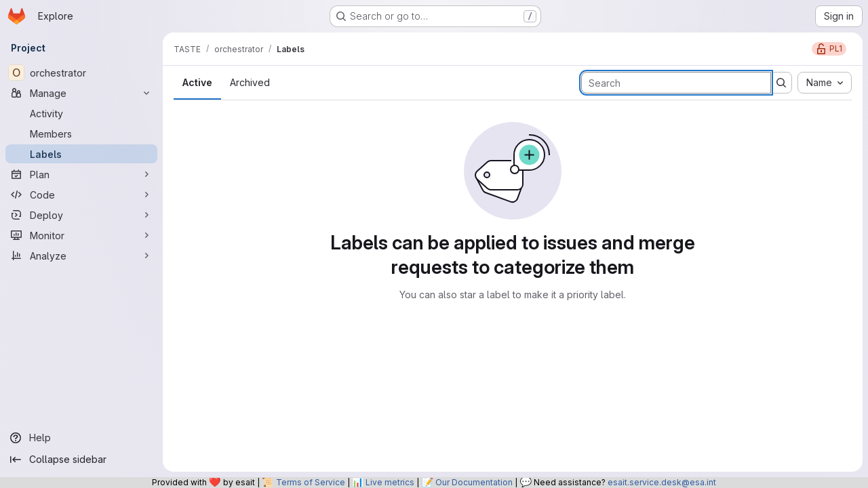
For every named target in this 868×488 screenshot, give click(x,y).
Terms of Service (311, 482)
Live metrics (390, 482)
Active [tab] (197, 82)
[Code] (81, 195)
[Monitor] (81, 235)
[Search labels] (676, 83)
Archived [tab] (250, 82)
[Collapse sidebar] (81, 460)
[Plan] (81, 174)
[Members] (81, 134)
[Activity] (81, 113)
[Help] (81, 438)
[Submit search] (781, 83)
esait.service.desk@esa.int (662, 482)
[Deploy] (81, 215)
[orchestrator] (81, 73)
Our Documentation (474, 482)
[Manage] (81, 93)
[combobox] (825, 83)
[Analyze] (81, 256)
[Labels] (81, 154)
